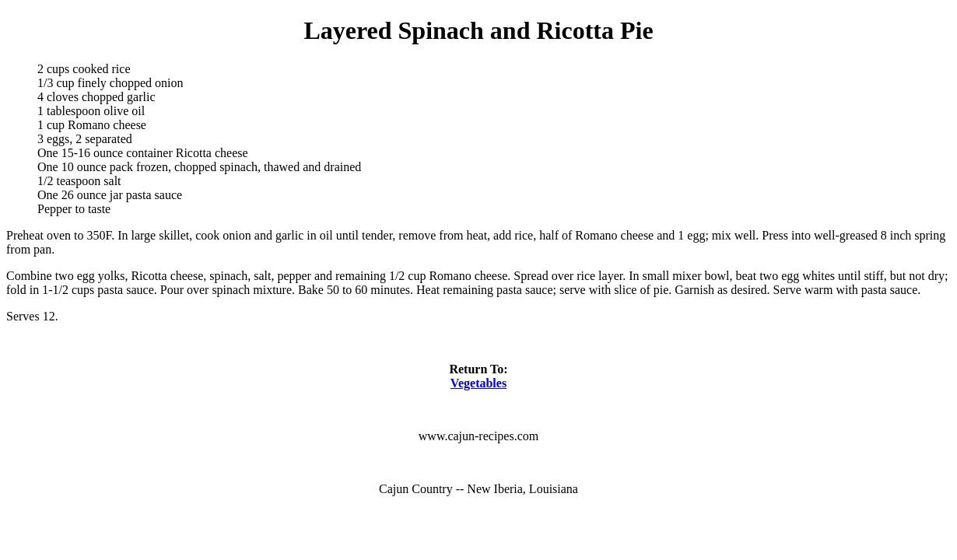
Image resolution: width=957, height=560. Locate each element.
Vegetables (478, 383)
